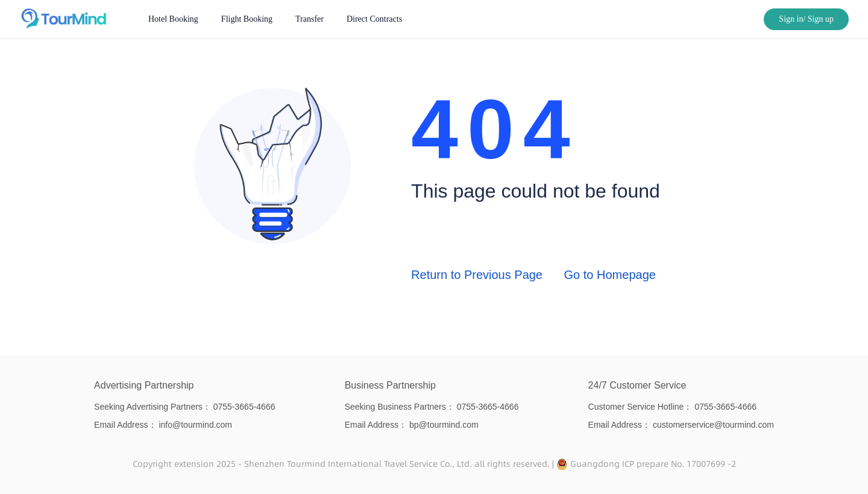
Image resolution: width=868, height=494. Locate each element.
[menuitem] (173, 19)
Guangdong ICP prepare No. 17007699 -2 (653, 464)
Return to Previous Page (477, 275)
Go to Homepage (610, 275)
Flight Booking (247, 19)
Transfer (310, 19)
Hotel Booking (173, 19)
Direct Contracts (374, 19)
